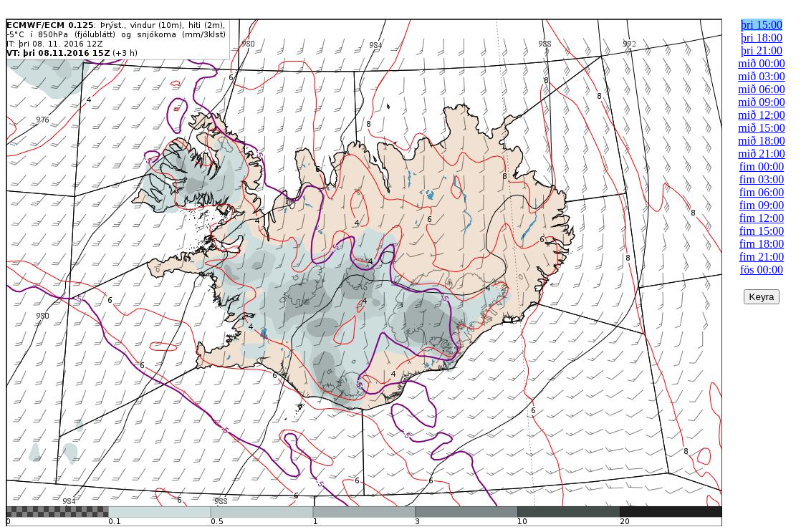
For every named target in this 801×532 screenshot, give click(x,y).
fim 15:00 (762, 231)
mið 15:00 (761, 128)
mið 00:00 (761, 63)
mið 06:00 (761, 89)
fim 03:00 (762, 179)
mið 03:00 (761, 76)
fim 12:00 (762, 218)
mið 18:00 (761, 141)
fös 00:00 (762, 270)
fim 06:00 (762, 192)
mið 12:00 (761, 115)
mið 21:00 (761, 154)
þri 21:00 (762, 50)
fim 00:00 (762, 166)
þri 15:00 (762, 25)
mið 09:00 (761, 102)
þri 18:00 (762, 38)
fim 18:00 (762, 244)
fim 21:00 (762, 257)
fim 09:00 (762, 205)
